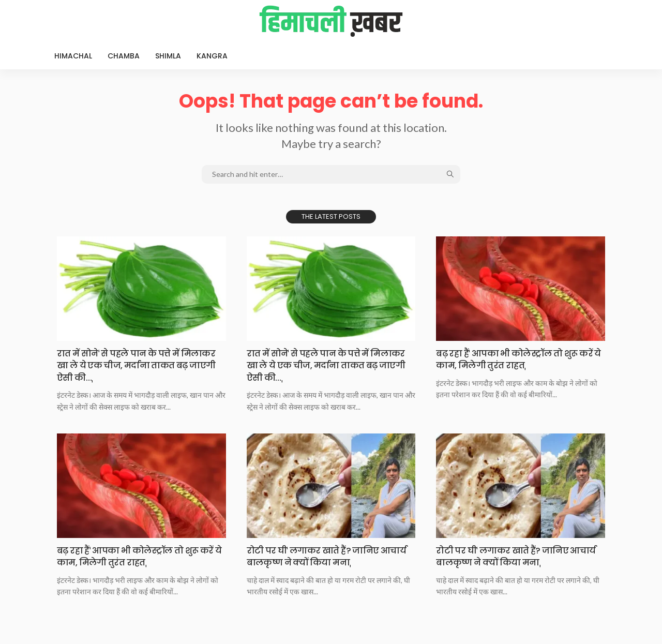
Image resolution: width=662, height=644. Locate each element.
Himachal (73, 56)
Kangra (212, 56)
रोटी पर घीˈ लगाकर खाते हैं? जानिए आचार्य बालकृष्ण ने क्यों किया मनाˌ (318, 556)
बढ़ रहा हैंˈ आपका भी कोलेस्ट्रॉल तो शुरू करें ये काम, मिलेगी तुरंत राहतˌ (513, 359)
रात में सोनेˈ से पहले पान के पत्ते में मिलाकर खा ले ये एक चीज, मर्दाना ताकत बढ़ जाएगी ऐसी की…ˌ (139, 365)
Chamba (124, 56)
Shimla (168, 56)
